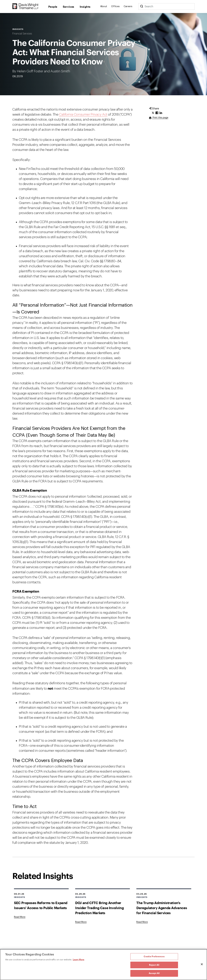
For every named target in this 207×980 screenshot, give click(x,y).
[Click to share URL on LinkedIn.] (161, 113)
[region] (103, 965)
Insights (85, 7)
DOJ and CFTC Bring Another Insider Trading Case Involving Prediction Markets (99, 908)
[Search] (142, 7)
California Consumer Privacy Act (83, 115)
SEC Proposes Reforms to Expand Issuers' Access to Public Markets (41, 905)
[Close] (202, 964)
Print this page (160, 118)
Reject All (154, 965)
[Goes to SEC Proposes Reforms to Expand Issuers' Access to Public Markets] (20, 917)
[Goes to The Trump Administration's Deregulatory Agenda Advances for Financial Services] (142, 922)
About (104, 7)
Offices (115, 7)
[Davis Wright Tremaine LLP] (25, 6)
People (53, 7)
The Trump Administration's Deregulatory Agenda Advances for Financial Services (162, 908)
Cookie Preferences (154, 956)
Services (69, 7)
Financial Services (22, 34)
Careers (128, 7)
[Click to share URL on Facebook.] (157, 113)
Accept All (154, 973)
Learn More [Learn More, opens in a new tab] (79, 960)
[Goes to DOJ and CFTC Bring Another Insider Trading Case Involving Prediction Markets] (81, 922)
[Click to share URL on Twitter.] (153, 113)
